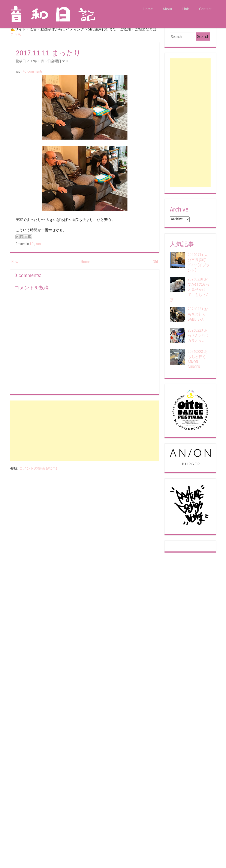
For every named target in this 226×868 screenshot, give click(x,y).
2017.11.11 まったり (48, 53)
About (168, 9)
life (32, 244)
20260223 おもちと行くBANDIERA (198, 314)
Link (186, 9)
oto (38, 244)
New (15, 262)
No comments (33, 72)
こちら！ (18, 34)
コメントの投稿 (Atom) (38, 468)
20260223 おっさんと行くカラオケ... (199, 336)
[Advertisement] (85, 431)
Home (148, 9)
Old (155, 262)
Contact (205, 9)
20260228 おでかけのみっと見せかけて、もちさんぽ (190, 290)
